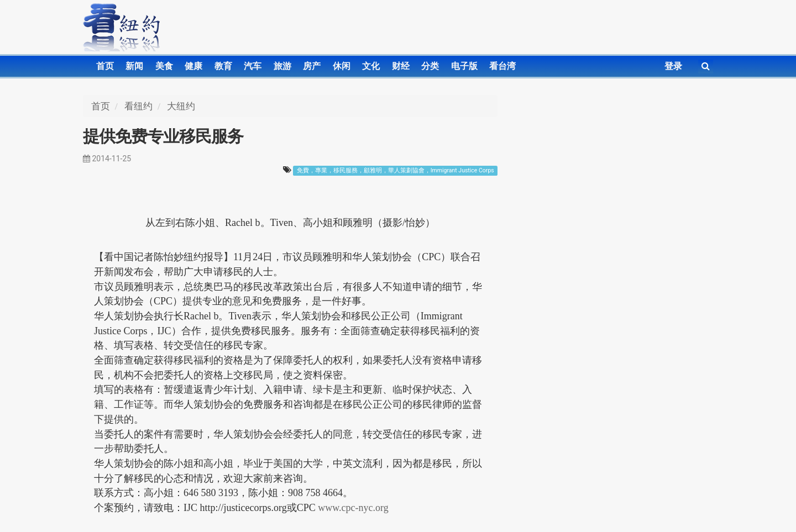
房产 (312, 66)
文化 (371, 66)
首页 (105, 66)
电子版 (464, 66)
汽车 (253, 66)
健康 (193, 66)
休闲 (342, 66)
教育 (223, 66)
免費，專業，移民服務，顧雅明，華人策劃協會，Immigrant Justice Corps (396, 170)
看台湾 (502, 66)
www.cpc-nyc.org (353, 508)
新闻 (134, 66)
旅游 (282, 66)
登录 (673, 66)
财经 (401, 66)
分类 (430, 66)
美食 (164, 66)
